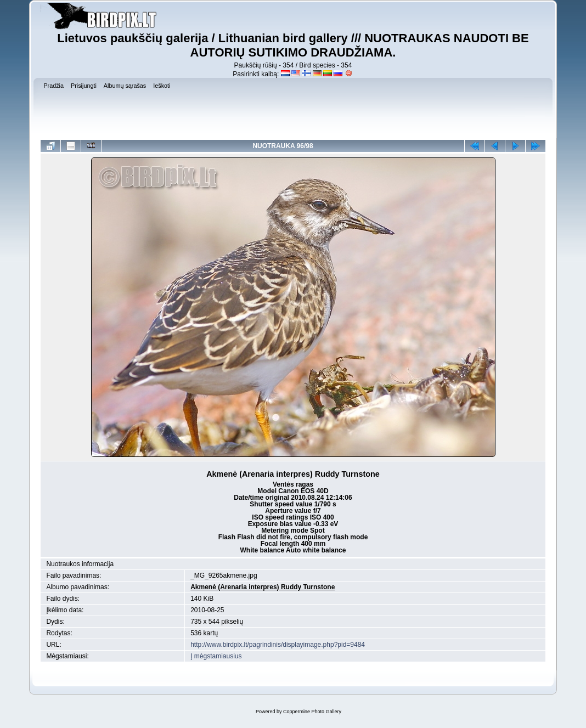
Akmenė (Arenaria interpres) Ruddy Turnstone (263, 587)
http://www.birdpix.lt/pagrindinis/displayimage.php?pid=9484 (278, 645)
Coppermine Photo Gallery (312, 712)
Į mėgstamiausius (216, 656)
